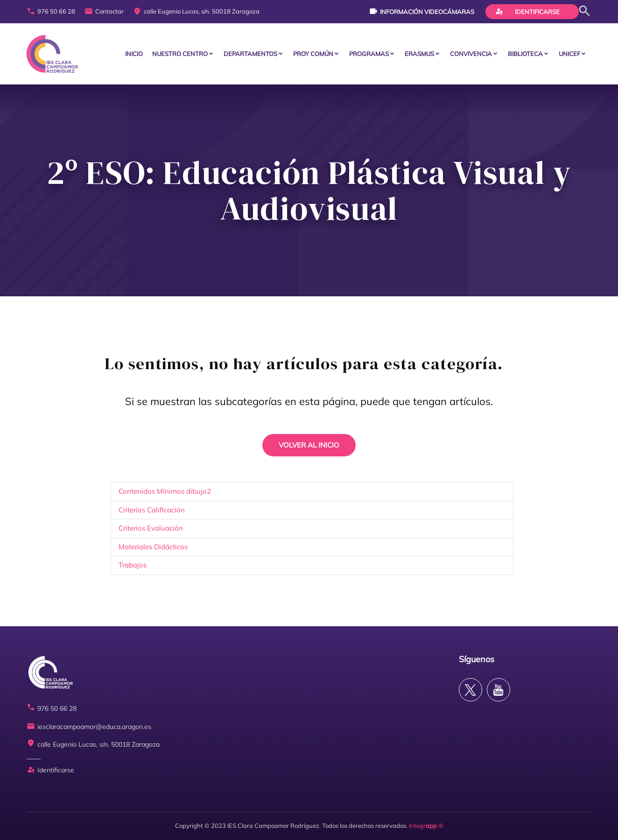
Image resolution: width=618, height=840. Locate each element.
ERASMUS (419, 54)
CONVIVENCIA (471, 54)
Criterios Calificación (152, 510)
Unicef (569, 54)
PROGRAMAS (369, 54)
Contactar (104, 12)
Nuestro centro (180, 54)
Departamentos (250, 54)
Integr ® (426, 826)
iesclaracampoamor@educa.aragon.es (89, 727)
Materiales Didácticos (153, 547)
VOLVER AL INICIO (309, 445)
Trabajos (133, 565)
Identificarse (527, 11)
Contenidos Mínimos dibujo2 (165, 491)
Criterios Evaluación (151, 528)
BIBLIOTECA (525, 54)
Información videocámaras (422, 11)
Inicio (134, 54)
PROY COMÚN (313, 54)
